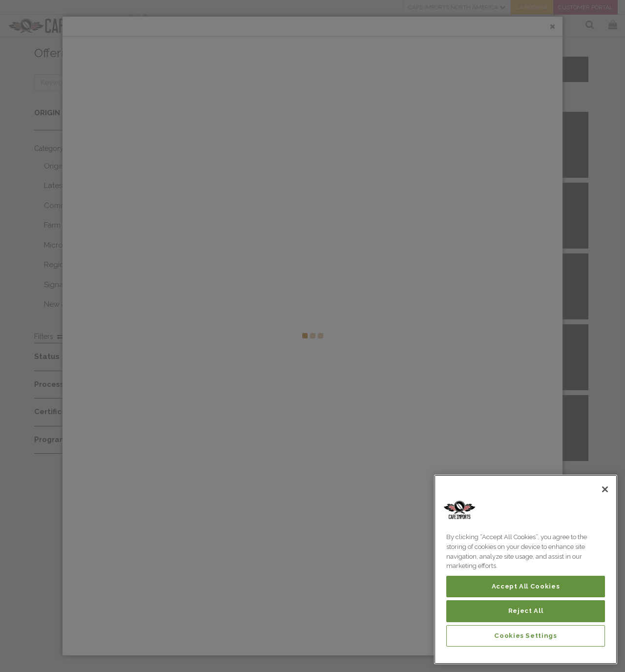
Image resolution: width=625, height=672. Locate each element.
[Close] (605, 489)
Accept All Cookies (526, 586)
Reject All (526, 611)
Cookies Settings (526, 636)
